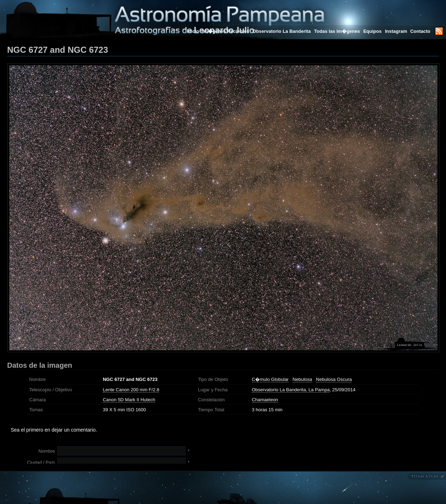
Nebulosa (302, 379)
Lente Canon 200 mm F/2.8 (131, 390)
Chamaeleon (265, 400)
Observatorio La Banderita (282, 31)
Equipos (372, 31)
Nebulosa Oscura (334, 379)
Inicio (193, 31)
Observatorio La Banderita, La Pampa (291, 390)
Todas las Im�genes (337, 31)
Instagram (397, 31)
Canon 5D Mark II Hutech (129, 400)
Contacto (420, 31)
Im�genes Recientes (226, 31)
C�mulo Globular (270, 379)
